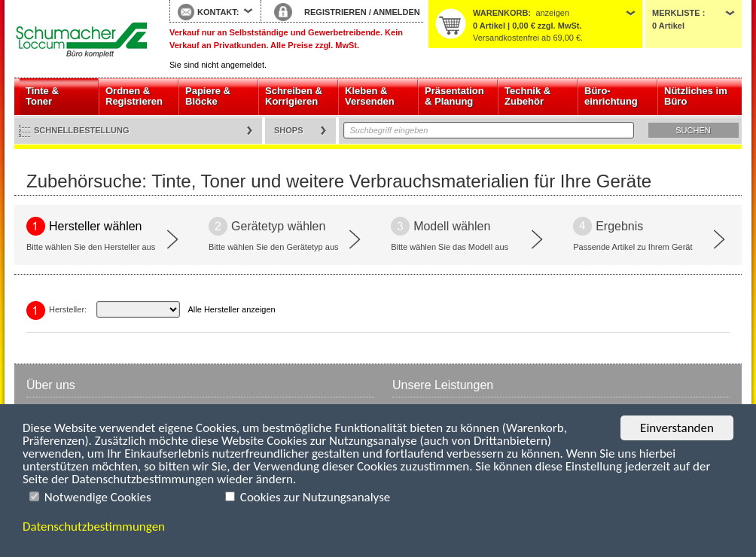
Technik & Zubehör (527, 96)
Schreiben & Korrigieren (294, 96)
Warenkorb (500, 13)
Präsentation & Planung (454, 96)
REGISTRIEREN (335, 12)
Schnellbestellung (82, 130)
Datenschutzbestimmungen (94, 527)
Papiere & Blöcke (208, 96)
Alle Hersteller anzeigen (232, 309)
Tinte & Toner (42, 96)
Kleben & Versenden (370, 96)
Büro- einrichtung (611, 96)
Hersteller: (68, 309)
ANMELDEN (396, 12)
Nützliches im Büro (696, 96)
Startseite (81, 39)
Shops (289, 130)
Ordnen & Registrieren (134, 96)
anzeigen (552, 13)
